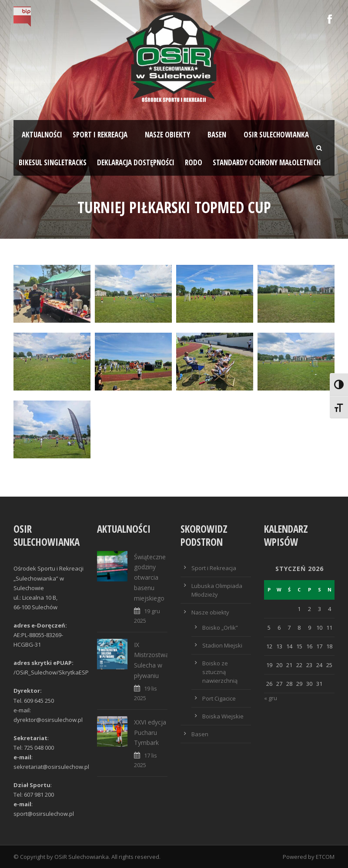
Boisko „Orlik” (220, 628)
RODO (194, 162)
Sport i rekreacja (100, 135)
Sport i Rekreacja (214, 568)
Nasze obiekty (167, 135)
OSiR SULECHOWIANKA (276, 135)
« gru (271, 698)
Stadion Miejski (222, 645)
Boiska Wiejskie (223, 716)
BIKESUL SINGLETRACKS (53, 162)
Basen (217, 135)
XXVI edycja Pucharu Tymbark (150, 733)
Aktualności (42, 135)
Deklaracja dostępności (136, 162)
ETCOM (325, 857)
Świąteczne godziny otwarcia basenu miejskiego (150, 578)
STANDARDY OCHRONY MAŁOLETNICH (267, 162)
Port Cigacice (219, 698)
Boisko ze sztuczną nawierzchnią (220, 672)
